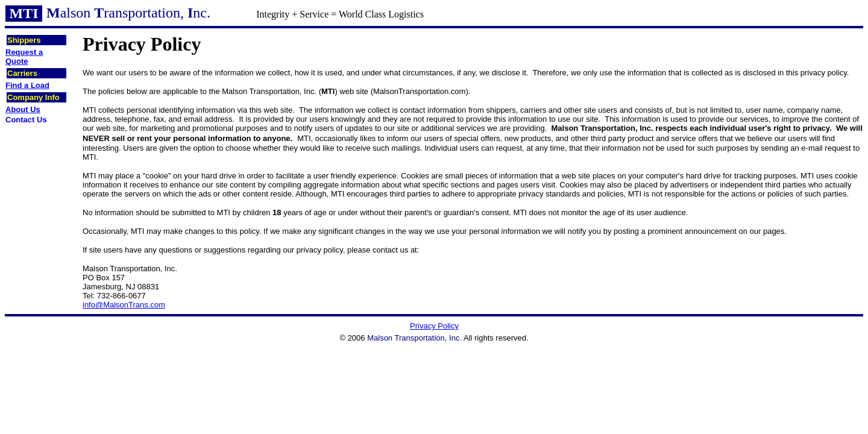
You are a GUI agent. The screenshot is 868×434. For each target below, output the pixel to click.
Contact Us (26, 120)
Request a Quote (24, 57)
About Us (23, 109)
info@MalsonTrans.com (124, 305)
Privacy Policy (434, 326)
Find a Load (27, 85)
